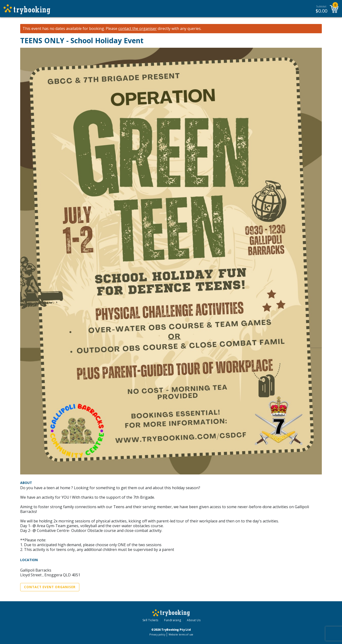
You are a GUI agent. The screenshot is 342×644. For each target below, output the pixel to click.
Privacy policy (157, 635)
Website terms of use (181, 635)
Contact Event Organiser (50, 587)
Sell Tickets (150, 620)
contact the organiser (138, 29)
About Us (194, 620)
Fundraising (173, 620)
